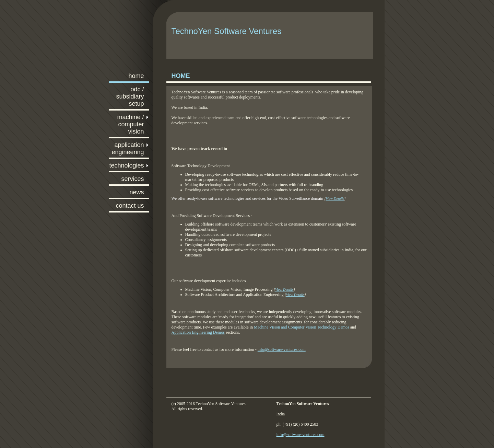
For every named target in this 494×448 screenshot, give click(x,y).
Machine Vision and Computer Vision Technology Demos (302, 327)
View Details (284, 290)
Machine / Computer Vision (130, 124)
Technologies (126, 165)
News (137, 192)
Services (132, 179)
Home (136, 76)
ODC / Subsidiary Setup (130, 96)
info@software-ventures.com (282, 349)
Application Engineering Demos (198, 332)
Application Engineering (128, 148)
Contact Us (130, 206)
